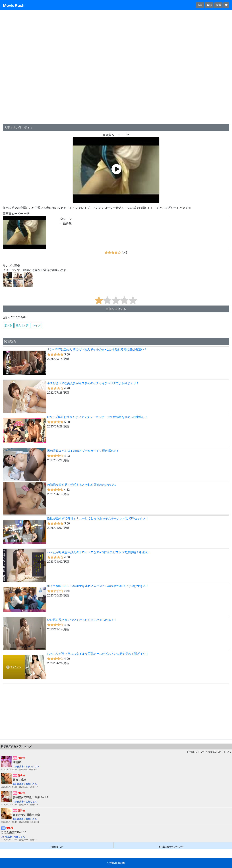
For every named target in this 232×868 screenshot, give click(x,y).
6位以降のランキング (171, 847)
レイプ (36, 325)
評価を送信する (116, 309)
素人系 (8, 325)
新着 (200, 5)
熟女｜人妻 (22, 325)
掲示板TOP (57, 847)
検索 (218, 5)
